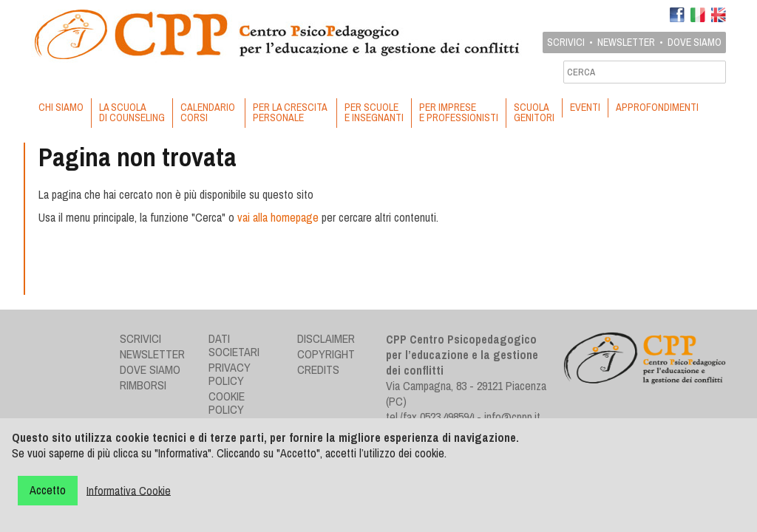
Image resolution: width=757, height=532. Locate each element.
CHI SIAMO (61, 107)
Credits (318, 369)
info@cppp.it (512, 417)
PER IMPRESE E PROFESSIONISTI (459, 112)
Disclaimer (326, 338)
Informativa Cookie (129, 490)
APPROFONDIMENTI (657, 107)
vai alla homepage (278, 217)
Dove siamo (695, 42)
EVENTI (585, 107)
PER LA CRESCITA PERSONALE (291, 112)
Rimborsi (143, 385)
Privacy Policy (230, 374)
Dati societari (234, 345)
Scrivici (566, 42)
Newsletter (626, 42)
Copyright (326, 354)
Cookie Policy (227, 403)
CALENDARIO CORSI (209, 112)
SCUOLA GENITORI (534, 112)
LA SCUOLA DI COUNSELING (132, 112)
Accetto (48, 490)
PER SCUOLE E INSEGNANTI (374, 112)
